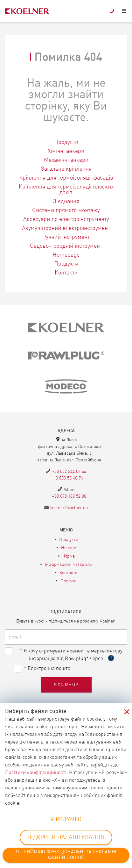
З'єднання (66, 202)
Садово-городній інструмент (66, 246)
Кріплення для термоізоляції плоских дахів (66, 190)
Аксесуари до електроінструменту (66, 219)
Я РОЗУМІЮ (66, 820)
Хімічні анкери (66, 151)
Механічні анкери (66, 160)
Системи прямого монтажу (66, 210)
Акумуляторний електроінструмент (66, 228)
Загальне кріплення (66, 169)
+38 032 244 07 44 (69, 472)
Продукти (66, 142)
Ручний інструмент (66, 237)
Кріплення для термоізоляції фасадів (66, 178)
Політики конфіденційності (36, 773)
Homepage (66, 255)
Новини (69, 548)
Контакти (66, 273)
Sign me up (66, 685)
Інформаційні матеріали (69, 565)
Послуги (69, 581)
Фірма (69, 556)
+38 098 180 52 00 (69, 496)
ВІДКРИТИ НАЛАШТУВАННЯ (66, 837)
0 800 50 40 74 (69, 478)
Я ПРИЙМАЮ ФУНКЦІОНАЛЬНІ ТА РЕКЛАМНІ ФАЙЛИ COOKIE (66, 855)
